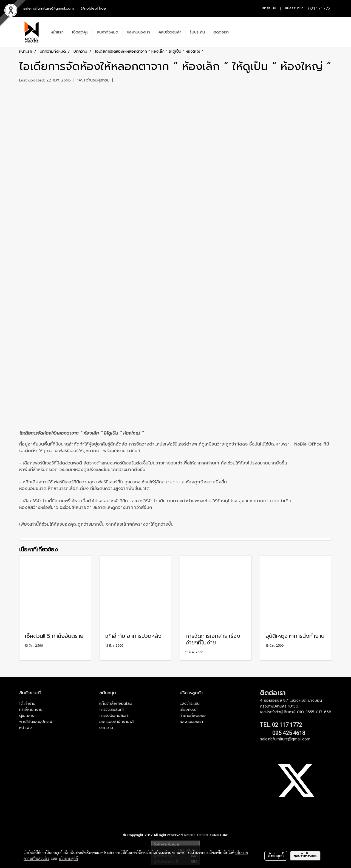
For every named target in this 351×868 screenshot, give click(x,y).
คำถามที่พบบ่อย (193, 716)
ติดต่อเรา (221, 32)
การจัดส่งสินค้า (112, 710)
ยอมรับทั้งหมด (305, 856)
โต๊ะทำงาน (27, 704)
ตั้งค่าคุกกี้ (276, 856)
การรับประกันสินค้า (114, 716)
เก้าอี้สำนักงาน (31, 710)
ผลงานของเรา (138, 32)
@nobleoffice (93, 8)
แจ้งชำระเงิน (190, 704)
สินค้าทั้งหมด (107, 32)
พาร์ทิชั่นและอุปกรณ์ (36, 722)
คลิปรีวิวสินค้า (170, 32)
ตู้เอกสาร (27, 716)
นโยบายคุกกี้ (68, 858)
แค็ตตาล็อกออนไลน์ (116, 704)
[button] (238, 32)
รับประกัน (197, 32)
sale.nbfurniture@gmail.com (49, 8)
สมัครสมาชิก (294, 8)
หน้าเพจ (26, 728)
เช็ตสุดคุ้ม (80, 32)
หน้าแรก (57, 32)
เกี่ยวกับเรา (189, 710)
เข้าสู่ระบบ (269, 8)
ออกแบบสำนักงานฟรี (117, 722)
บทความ (106, 728)
